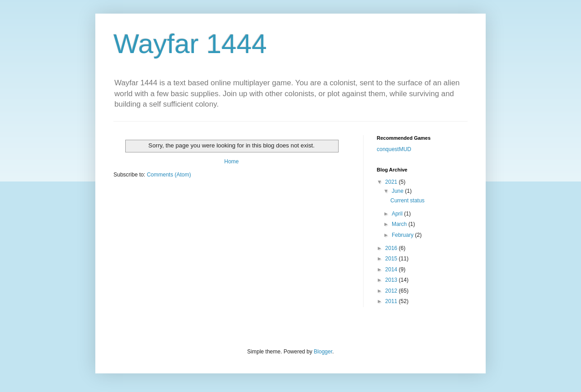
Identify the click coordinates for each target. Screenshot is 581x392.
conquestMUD (394, 149)
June (398, 191)
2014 (392, 269)
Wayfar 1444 (190, 44)
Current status (407, 201)
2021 (392, 182)
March (400, 224)
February (403, 235)
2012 (392, 291)
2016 (392, 248)
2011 (392, 301)
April (398, 214)
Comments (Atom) (169, 175)
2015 (392, 259)
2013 (392, 280)
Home (231, 162)
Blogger (323, 352)
